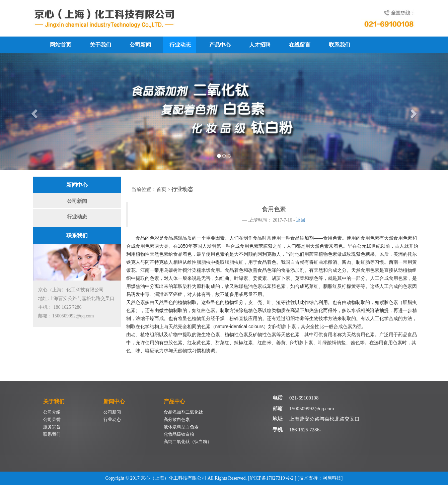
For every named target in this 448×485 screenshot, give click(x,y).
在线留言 (300, 45)
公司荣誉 (52, 419)
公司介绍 (52, 412)
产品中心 (220, 45)
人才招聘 (260, 45)
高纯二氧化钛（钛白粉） (188, 442)
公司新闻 (140, 45)
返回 (301, 220)
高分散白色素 (177, 419)
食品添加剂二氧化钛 (183, 412)
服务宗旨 (52, 427)
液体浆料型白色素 (181, 427)
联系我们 (340, 45)
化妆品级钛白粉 (179, 434)
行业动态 (180, 45)
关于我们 (100, 45)
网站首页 (61, 45)
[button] (34, 112)
